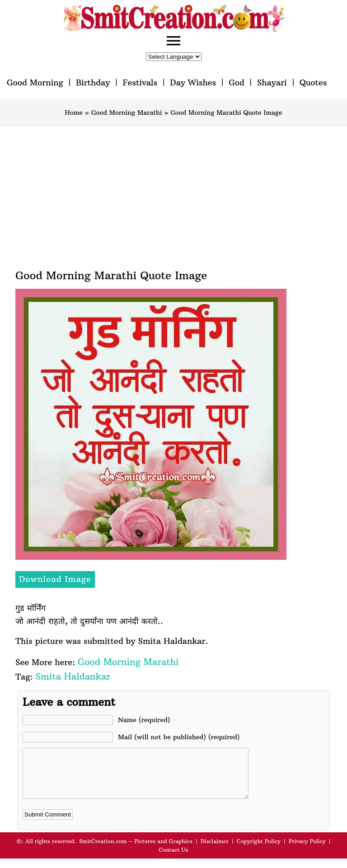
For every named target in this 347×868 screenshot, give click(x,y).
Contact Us (173, 859)
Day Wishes (193, 82)
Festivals (140, 82)
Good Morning (35, 82)
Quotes (313, 82)
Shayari (272, 82)
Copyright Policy (259, 851)
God (237, 82)
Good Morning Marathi (127, 113)
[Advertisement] (173, 194)
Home (74, 113)
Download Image (55, 579)
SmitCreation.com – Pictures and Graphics (136, 851)
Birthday (93, 82)
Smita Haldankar (73, 676)
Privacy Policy (307, 851)
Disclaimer (215, 851)
